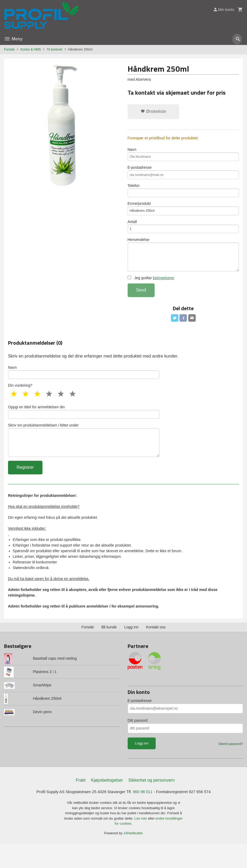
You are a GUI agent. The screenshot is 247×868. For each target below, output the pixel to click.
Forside (9, 49)
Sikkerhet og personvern (152, 804)
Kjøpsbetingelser (107, 804)
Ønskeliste (153, 111)
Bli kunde (109, 651)
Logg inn (131, 651)
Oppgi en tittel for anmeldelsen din (84, 430)
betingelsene (163, 292)
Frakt (81, 804)
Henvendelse (183, 266)
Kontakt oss (156, 651)
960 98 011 (144, 816)
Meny (13, 39)
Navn (183, 156)
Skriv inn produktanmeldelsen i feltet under (84, 461)
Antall (183, 235)
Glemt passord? (231, 767)
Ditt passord (138, 744)
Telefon (183, 195)
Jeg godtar (151, 292)
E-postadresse (183, 176)
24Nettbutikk (133, 857)
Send (141, 304)
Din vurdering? (20, 403)
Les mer (141, 842)
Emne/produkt (183, 215)
